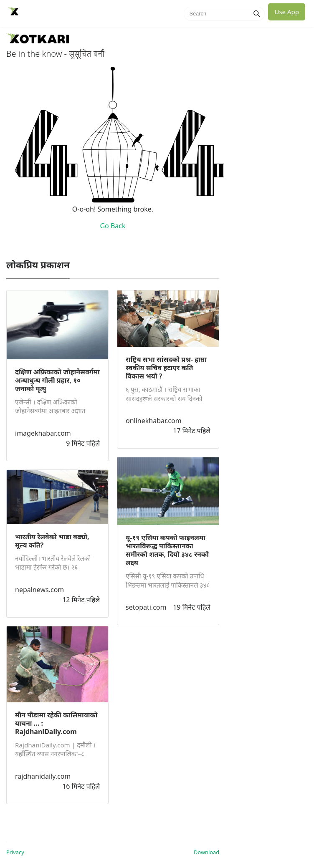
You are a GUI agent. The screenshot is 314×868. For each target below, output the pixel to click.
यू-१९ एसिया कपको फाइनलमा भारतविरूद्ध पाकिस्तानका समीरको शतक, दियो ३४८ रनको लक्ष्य (167, 550)
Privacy (15, 852)
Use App (287, 12)
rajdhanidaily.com (43, 776)
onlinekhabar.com (154, 421)
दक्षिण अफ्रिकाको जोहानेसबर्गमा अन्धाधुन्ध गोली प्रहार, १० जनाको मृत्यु (57, 380)
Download (206, 852)
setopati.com (146, 607)
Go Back (113, 226)
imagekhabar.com (43, 433)
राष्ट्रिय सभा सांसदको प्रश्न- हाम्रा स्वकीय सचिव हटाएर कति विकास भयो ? (166, 368)
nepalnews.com (39, 590)
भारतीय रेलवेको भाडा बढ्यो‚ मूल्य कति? (52, 541)
